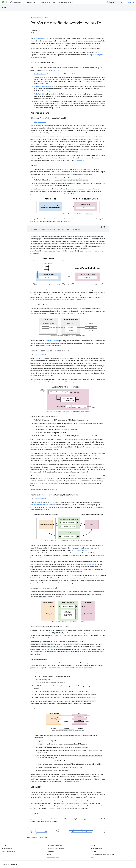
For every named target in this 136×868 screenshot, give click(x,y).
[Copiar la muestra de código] (104, 227)
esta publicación (53, 70)
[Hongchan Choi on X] (31, 33)
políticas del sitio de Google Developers (82, 832)
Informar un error (7, 849)
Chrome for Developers (37, 18)
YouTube (94, 851)
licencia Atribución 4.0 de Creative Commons (81, 830)
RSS (92, 857)
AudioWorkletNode (40, 94)
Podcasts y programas (53, 857)
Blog (54, 2)
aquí (56, 158)
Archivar (49, 854)
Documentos (31, 2)
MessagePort (92, 564)
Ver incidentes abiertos (8, 851)
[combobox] (115, 2)
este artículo (81, 160)
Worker (52, 505)
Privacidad (14, 864)
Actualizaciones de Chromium (55, 849)
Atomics (46, 505)
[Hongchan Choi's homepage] (34, 33)
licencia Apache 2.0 (42, 832)
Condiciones (6, 864)
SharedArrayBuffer (36, 505)
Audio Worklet (39, 77)
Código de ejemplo (40, 122)
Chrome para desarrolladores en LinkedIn (103, 854)
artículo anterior (39, 39)
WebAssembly (35, 126)
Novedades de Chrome (66, 2)
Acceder (131, 2)
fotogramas (87, 363)
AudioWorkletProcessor (42, 101)
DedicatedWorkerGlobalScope (73, 546)
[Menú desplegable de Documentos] (37, 2)
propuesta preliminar (52, 341)
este (86, 251)
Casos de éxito (45, 2)
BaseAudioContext (40, 74)
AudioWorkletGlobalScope (43, 87)
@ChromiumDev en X (97, 849)
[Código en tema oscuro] (101, 227)
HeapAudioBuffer (36, 314)
